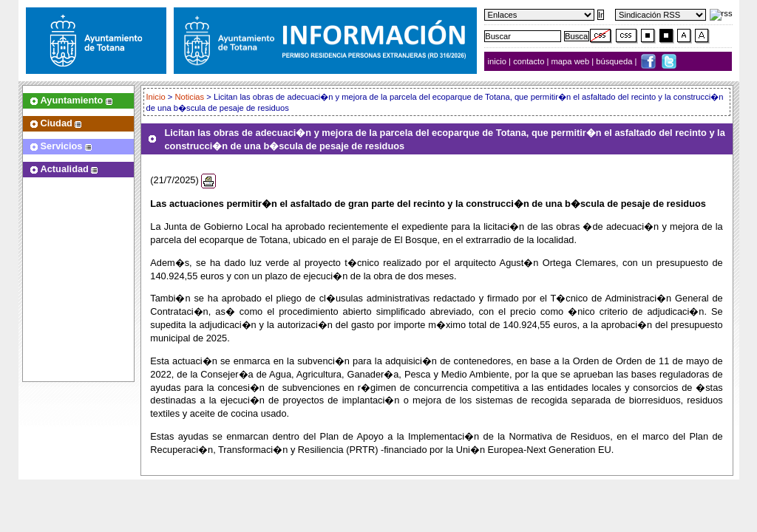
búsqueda (615, 61)
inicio (499, 61)
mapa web (572, 61)
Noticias (189, 97)
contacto (529, 61)
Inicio (157, 97)
